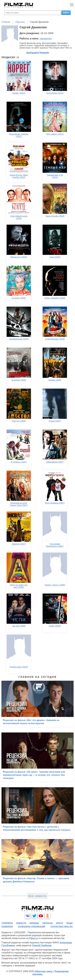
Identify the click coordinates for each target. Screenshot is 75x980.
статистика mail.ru (61, 926)
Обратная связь (44, 971)
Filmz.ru (33, 938)
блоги (60, 923)
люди (69, 923)
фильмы (34, 923)
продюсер (46, 39)
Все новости (37, 896)
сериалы (48, 923)
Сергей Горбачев (42, 945)
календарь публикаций (32, 926)
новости (21, 923)
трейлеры (7, 923)
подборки (7, 926)
